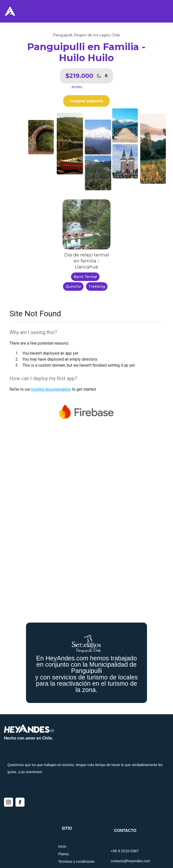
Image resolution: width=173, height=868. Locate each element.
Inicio (62, 846)
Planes (64, 854)
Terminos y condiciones (76, 861)
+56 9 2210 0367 (125, 851)
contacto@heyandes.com (130, 861)
